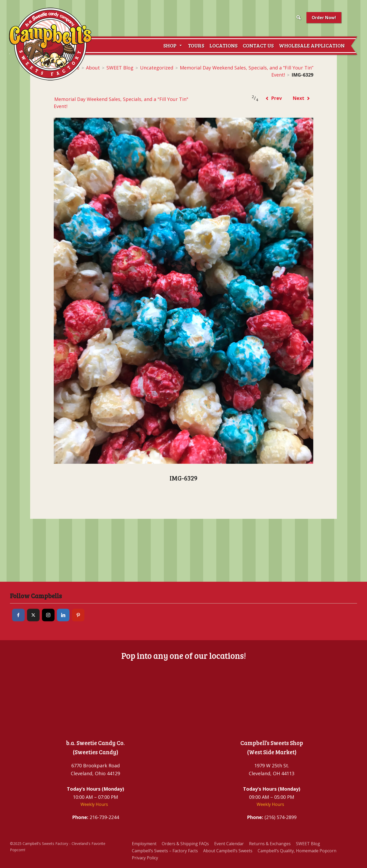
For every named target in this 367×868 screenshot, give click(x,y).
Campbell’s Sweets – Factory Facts (165, 851)
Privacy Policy (145, 858)
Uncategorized (157, 68)
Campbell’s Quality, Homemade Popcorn (297, 851)
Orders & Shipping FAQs (185, 844)
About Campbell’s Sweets (228, 851)
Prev (274, 98)
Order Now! (324, 18)
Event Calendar (229, 844)
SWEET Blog (120, 68)
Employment (144, 844)
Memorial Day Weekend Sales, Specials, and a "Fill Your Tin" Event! (121, 103)
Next (301, 98)
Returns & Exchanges (270, 844)
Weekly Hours (94, 804)
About (93, 68)
